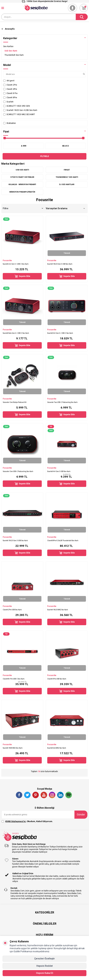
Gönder (81, 815)
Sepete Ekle (22, 276)
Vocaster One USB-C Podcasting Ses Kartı (18, 471)
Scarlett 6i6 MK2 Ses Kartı (57, 748)
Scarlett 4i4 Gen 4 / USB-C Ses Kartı (60, 333)
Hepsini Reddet (44, 966)
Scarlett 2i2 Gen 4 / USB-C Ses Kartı (16, 264)
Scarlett (8, 102)
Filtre (23, 208)
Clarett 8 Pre (10, 93)
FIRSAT (67, 170)
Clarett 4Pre (10, 89)
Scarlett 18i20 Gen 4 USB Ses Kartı (20, 110)
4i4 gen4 (9, 81)
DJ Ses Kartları (67, 184)
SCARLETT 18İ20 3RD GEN (17, 106)
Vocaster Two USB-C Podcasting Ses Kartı (62, 402)
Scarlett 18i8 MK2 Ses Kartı (13, 748)
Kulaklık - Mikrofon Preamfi (22, 184)
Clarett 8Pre (10, 98)
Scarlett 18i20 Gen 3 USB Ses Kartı (15, 541)
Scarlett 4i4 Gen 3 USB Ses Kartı (59, 471)
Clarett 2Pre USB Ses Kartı (12, 610)
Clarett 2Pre (10, 85)
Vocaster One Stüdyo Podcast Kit (15, 402)
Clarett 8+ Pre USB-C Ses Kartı (14, 679)
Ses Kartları (8, 46)
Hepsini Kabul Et (45, 973)
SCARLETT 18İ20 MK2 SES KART (19, 114)
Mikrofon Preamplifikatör (22, 192)
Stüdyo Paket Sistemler (22, 177)
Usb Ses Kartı (11, 51)
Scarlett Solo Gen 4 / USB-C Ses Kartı (16, 333)
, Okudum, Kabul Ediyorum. (27, 821)
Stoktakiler (10, 123)
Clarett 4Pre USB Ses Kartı (57, 679)
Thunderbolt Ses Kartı (14, 55)
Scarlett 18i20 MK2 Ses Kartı (58, 610)
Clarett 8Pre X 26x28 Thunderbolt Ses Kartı (63, 541)
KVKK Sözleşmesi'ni (15, 821)
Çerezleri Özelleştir (45, 959)
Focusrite (7, 261)
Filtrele (44, 156)
